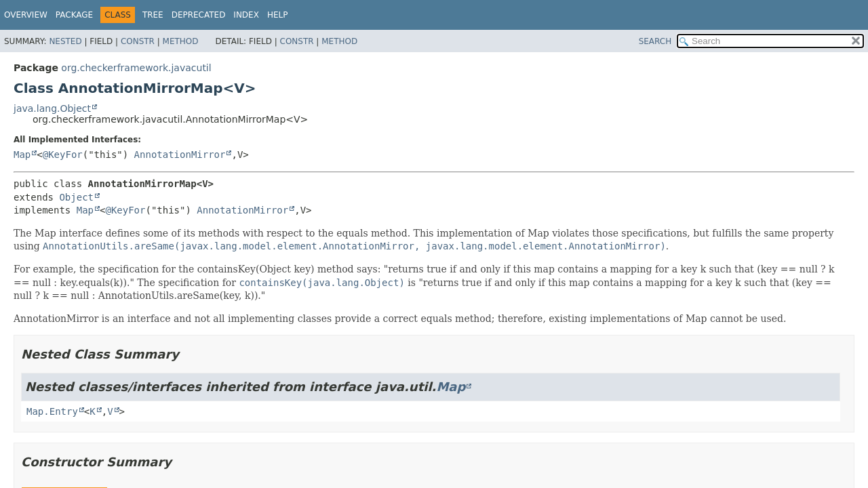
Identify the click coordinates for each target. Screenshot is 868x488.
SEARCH (655, 41)
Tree (153, 15)
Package (74, 15)
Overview (26, 15)
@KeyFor (63, 155)
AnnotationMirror (180, 155)
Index (246, 15)
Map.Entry (52, 411)
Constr (138, 41)
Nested (65, 41)
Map (22, 155)
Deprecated (199, 15)
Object (76, 197)
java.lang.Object (52, 108)
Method (181, 41)
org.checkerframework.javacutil (136, 68)
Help (278, 15)
